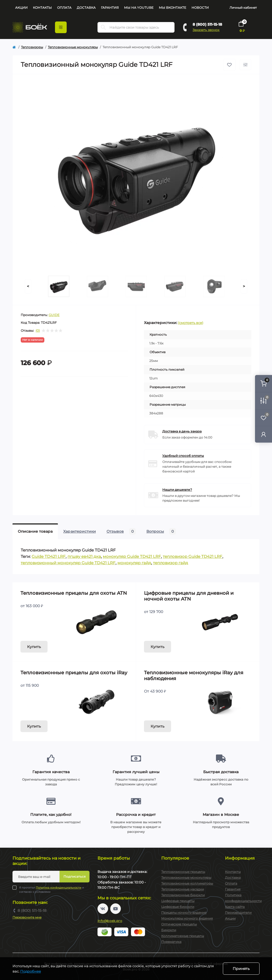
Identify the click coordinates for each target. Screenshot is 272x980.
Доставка (86, 8)
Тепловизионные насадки (183, 889)
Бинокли (169, 930)
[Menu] (61, 27)
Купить (34, 647)
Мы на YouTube (139, 8)
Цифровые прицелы (178, 901)
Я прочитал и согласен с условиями (52, 890)
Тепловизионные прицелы (183, 872)
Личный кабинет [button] (243, 8)
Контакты (42, 8)
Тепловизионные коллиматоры (187, 883)
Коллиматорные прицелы (183, 936)
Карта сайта (235, 907)
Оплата (64, 8)
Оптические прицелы (179, 924)
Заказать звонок (206, 30)
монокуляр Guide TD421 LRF (132, 556)
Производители (238, 913)
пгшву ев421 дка (84, 556)
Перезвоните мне (27, 917)
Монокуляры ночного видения (187, 918)
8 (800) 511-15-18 (207, 24)
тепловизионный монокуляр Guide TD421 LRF (68, 563)
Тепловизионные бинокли (183, 895)
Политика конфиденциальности (59, 888)
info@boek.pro (110, 921)
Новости (200, 8)
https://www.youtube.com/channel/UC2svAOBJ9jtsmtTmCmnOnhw (116, 909)
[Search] (103, 27)
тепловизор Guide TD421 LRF (193, 556)
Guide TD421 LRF (49, 556)
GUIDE (54, 315)
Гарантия (110, 8)
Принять (241, 969)
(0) (38, 331)
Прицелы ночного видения (184, 913)
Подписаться (75, 876)
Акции (21, 8)
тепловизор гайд (171, 563)
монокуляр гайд (134, 563)
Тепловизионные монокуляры (73, 47)
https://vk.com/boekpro (103, 909)
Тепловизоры (32, 47)
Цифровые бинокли (178, 907)
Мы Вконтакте (173, 8)
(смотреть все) (191, 323)
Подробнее (31, 971)
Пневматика (171, 942)
